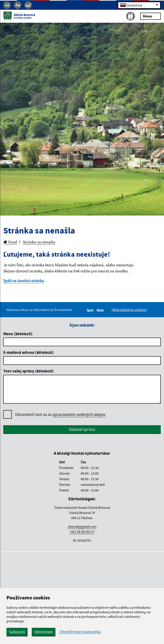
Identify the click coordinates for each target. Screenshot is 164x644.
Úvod (10, 242)
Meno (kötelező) (18, 334)
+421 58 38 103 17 (82, 532)
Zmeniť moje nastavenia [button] (80, 632)
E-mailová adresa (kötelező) (28, 352)
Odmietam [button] (44, 632)
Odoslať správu (82, 429)
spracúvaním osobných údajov (79, 414)
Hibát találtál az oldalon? (129, 310)
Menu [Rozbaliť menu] (151, 16)
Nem (101, 310)
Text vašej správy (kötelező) (28, 371)
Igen (91, 310)
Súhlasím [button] (17, 632)
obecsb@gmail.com (82, 526)
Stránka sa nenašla (39, 242)
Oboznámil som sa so (60, 415)
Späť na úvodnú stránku (24, 281)
